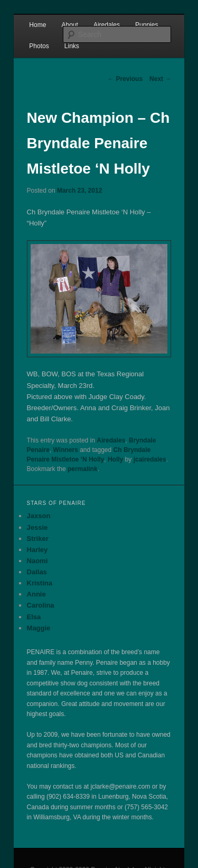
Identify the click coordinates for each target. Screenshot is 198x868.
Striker (38, 539)
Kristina (40, 583)
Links (72, 46)
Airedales (107, 25)
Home (37, 25)
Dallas (37, 572)
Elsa (34, 617)
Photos (39, 46)
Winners (66, 450)
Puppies (147, 25)
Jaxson (39, 516)
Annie (36, 594)
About (69, 25)
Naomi (37, 561)
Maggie (39, 628)
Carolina (41, 605)
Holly (115, 459)
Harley (37, 550)
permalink (83, 469)
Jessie (37, 527)
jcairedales (150, 459)
